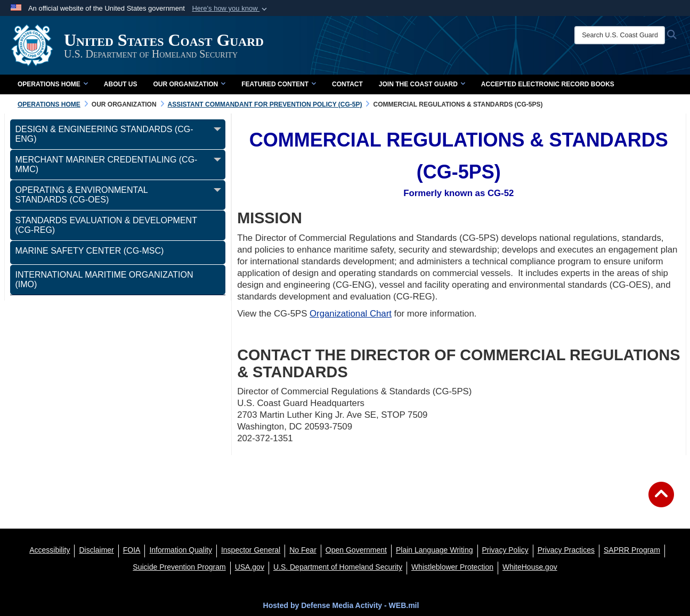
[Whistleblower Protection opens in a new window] (452, 567)
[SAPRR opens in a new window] (632, 550)
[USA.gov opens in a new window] (250, 567)
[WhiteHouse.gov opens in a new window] (530, 567)
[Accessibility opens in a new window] (50, 550)
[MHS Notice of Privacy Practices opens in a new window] (566, 550)
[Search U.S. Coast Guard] (620, 35)
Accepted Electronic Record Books (548, 84)
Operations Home (53, 84)
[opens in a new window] (96, 550)
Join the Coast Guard (422, 84)
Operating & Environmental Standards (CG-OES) (82, 195)
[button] (230, 9)
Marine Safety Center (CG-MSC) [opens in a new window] (90, 251)
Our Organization (189, 84)
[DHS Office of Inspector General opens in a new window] (251, 550)
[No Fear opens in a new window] (303, 550)
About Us (121, 84)
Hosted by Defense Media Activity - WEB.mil (341, 605)
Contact (347, 84)
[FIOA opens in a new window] (132, 550)
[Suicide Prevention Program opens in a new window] (179, 567)
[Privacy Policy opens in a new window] (505, 550)
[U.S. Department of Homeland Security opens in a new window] (338, 567)
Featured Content (279, 84)
